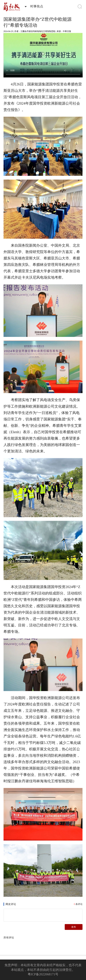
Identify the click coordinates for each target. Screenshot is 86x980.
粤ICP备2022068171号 (43, 974)
